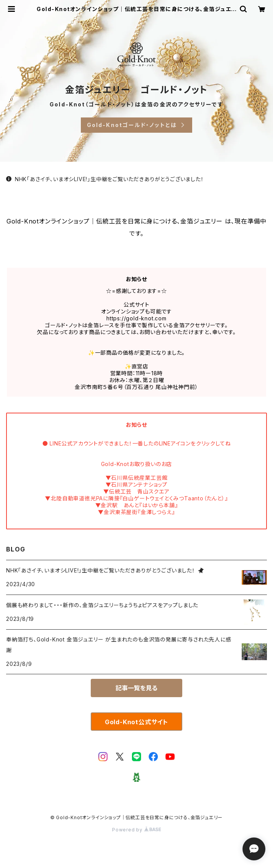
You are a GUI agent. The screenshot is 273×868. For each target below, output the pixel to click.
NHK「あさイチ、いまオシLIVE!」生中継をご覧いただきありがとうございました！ (105, 179)
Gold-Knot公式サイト (136, 722)
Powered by (136, 830)
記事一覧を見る (136, 688)
